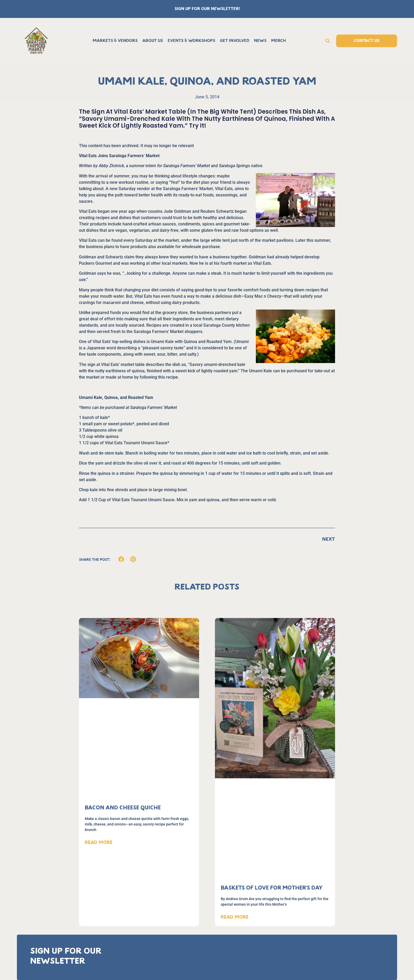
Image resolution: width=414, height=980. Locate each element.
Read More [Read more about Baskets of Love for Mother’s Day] (235, 917)
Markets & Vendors (115, 41)
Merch (279, 41)
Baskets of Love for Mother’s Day (272, 888)
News (260, 41)
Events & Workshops (191, 41)
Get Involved (235, 41)
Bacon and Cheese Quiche (123, 808)
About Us (153, 41)
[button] (328, 41)
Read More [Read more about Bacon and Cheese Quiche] (99, 843)
